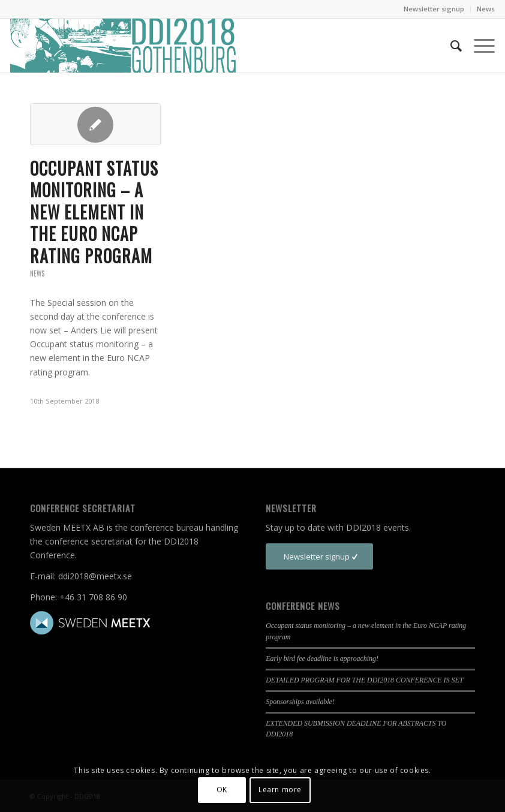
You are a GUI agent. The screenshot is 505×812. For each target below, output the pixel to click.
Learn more (280, 790)
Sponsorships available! (300, 702)
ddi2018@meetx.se (95, 576)
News (486, 9)
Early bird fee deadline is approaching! (322, 658)
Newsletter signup (434, 9)
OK (222, 790)
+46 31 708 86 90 (93, 597)
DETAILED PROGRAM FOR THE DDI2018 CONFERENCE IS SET (364, 680)
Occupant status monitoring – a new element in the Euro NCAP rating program (94, 212)
